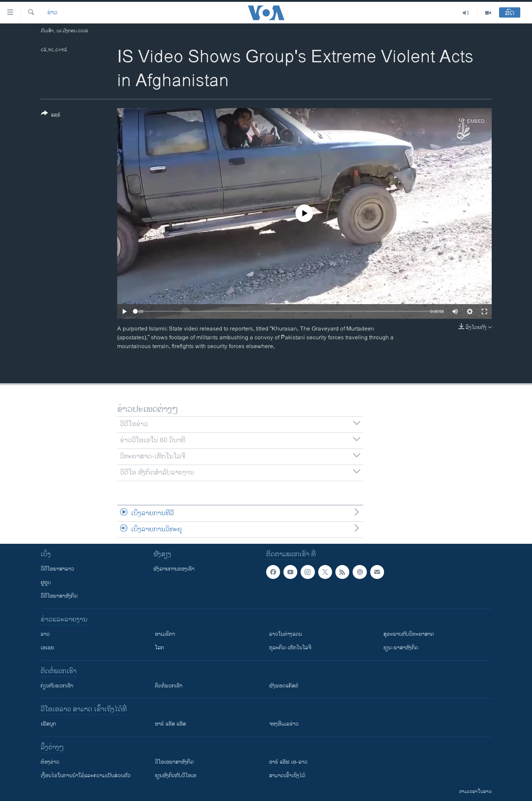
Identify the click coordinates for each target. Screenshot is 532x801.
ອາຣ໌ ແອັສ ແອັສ (170, 724)
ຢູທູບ (46, 582)
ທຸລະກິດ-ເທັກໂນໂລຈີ (290, 648)
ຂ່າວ (52, 13)
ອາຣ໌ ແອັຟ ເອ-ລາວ (288, 762)
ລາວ (45, 634)
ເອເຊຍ (47, 648)
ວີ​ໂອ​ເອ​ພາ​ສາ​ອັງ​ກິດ (174, 762)
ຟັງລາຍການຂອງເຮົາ (174, 569)
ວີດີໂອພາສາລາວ (57, 569)
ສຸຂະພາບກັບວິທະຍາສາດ (409, 634)
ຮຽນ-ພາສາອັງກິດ (401, 648)
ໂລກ (159, 648)
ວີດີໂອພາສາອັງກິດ (59, 596)
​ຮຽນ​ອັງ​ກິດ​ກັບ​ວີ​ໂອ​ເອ (176, 776)
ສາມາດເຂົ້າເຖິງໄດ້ (287, 776)
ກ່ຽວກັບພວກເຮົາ (57, 686)
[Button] (51, 115)
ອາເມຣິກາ (165, 634)
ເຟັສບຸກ (48, 724)
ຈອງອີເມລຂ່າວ (284, 724)
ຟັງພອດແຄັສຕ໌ (284, 686)
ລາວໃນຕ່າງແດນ (286, 634)
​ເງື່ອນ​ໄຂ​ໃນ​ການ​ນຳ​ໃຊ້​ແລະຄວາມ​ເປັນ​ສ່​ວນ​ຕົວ (86, 776)
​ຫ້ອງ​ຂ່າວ (50, 762)
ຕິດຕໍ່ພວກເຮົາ (169, 686)
